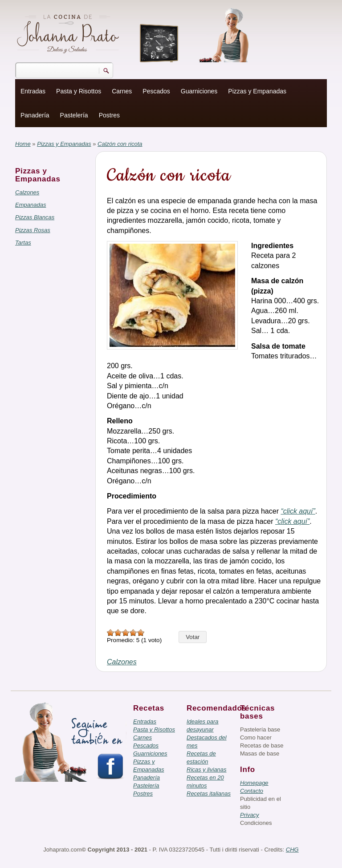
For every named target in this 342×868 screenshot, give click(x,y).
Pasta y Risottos (79, 91)
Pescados (156, 91)
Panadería (35, 115)
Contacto (252, 791)
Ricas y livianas (207, 770)
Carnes (122, 91)
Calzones (27, 192)
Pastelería (74, 115)
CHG (292, 850)
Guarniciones (199, 91)
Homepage (254, 783)
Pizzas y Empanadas (257, 91)
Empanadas (31, 205)
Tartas (23, 243)
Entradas (33, 91)
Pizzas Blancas (35, 217)
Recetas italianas (209, 794)
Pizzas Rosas (33, 230)
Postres (109, 115)
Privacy (250, 815)
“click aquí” (298, 511)
